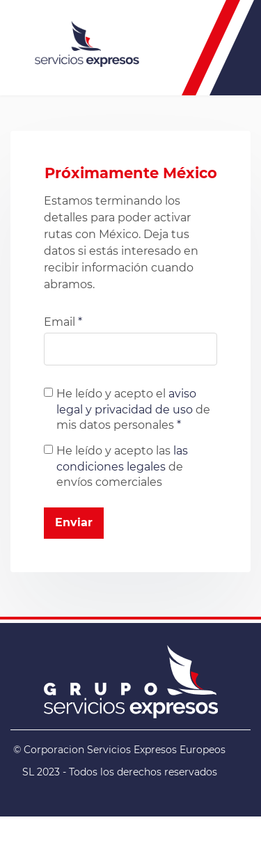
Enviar (74, 522)
